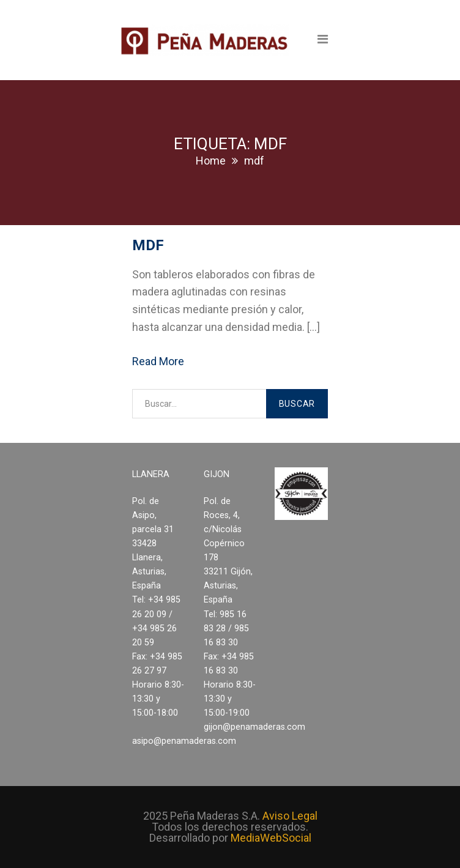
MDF (148, 245)
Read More (158, 361)
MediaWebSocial (271, 838)
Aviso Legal (290, 816)
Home (211, 161)
